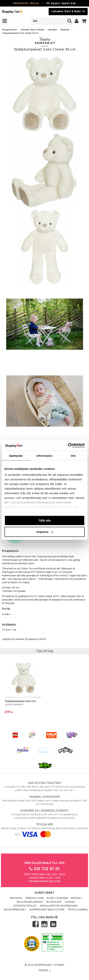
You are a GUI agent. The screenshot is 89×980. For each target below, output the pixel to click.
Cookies (70, 902)
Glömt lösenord (57, 898)
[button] (84, 21)
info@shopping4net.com (44, 882)
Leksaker (52, 30)
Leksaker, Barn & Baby (32, 30)
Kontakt (76, 898)
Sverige (44, 971)
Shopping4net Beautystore (47, 910)
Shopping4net (9, 30)
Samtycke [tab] (16, 455)
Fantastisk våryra (26, 3)
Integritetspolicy (25, 906)
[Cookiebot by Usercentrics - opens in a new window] (68, 446)
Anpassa (45, 532)
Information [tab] (45, 455)
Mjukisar (65, 30)
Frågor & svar (35, 898)
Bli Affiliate (54, 902)
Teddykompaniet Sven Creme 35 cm (20, 33)
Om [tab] (73, 455)
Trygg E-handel (78, 910)
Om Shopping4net (15, 910)
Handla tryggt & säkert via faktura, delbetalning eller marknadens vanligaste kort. (44, 829)
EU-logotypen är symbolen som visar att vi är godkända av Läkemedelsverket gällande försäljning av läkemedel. (44, 814)
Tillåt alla (45, 520)
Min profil (16, 898)
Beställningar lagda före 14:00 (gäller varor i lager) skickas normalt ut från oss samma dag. (44, 800)
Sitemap (59, 965)
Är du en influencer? (30, 902)
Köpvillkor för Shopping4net (59, 906)
